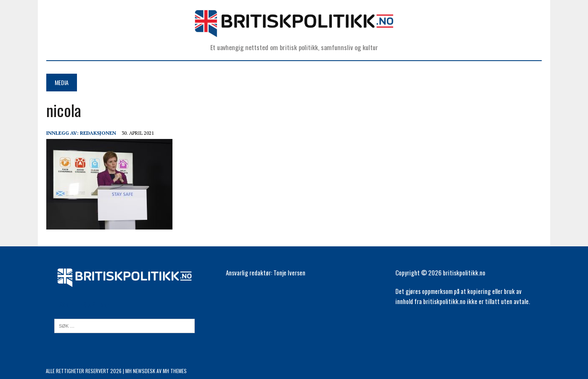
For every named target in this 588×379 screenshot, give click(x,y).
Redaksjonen (98, 133)
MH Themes (175, 371)
